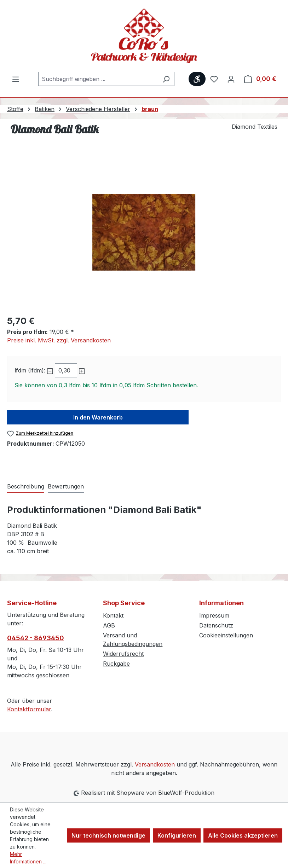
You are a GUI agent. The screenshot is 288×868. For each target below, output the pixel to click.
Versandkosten (155, 764)
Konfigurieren (177, 835)
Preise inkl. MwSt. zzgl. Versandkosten (59, 340)
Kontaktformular (29, 709)
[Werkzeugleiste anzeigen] (197, 79)
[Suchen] (166, 79)
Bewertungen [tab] (66, 486)
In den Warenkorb (98, 417)
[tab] (26, 487)
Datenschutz (216, 625)
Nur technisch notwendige (108, 835)
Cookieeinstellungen (226, 635)
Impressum (214, 615)
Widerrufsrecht (123, 654)
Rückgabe (116, 664)
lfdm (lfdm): (30, 370)
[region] (144, 232)
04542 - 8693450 (36, 638)
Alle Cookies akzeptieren (243, 835)
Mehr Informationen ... (28, 858)
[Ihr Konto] (231, 79)
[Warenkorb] (260, 79)
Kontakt (113, 615)
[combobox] (98, 79)
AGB (109, 625)
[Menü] (16, 79)
